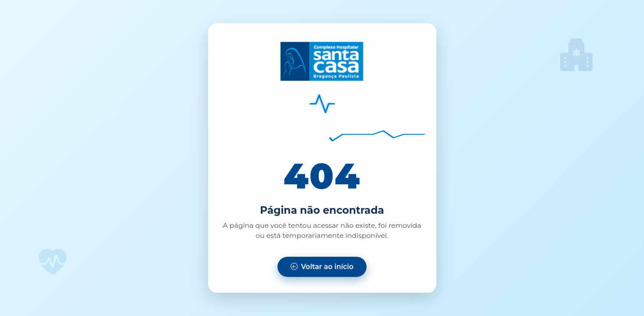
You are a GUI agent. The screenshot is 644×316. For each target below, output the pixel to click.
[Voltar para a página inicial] (322, 267)
